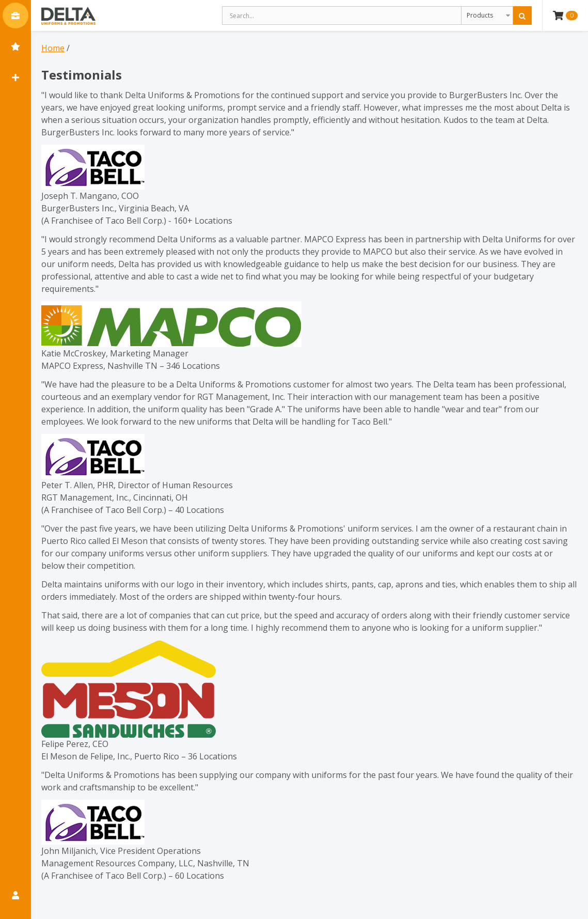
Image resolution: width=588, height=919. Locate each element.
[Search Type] (487, 15)
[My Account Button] (15, 895)
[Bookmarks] (15, 46)
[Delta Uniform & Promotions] (68, 15)
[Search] (522, 15)
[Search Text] (342, 15)
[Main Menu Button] (15, 15)
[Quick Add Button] (15, 77)
